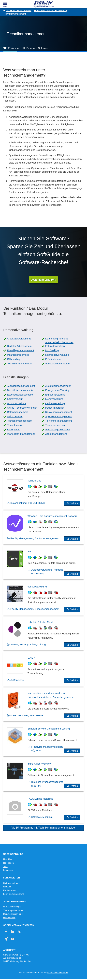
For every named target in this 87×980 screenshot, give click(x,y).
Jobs (5, 867)
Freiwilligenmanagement (21, 350)
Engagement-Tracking (57, 390)
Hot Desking (52, 350)
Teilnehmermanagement (59, 421)
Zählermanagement (56, 434)
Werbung (7, 887)
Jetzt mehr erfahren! (43, 280)
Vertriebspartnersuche (13, 910)
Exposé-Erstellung (55, 395)
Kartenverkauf (15, 399)
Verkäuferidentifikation (58, 364)
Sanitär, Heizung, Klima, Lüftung (28, 644)
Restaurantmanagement (59, 412)
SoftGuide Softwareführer (19, 10)
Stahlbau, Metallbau (42, 817)
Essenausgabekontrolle (20, 395)
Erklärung (13, 48)
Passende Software (37, 48)
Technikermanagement (15, 14)
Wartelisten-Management (21, 434)
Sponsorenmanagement (58, 416)
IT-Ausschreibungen (12, 907)
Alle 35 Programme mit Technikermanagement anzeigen (43, 828)
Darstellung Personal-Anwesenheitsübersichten (59, 340)
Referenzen (8, 863)
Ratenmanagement (18, 412)
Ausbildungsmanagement (21, 386)
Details (74, 503)
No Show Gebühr (17, 403)
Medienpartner (10, 890)
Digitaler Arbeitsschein (19, 346)
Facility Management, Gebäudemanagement (35, 538)
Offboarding (14, 359)
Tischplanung (14, 425)
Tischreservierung (55, 425)
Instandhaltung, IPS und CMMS (28, 503)
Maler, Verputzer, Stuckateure (27, 715)
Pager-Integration (55, 408)
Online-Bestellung (55, 403)
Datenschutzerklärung (58, 973)
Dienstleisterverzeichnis (20, 390)
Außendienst (17, 680)
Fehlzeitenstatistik (55, 346)
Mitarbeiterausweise (18, 355)
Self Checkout (15, 416)
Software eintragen (12, 883)
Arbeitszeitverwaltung (19, 339)
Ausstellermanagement (58, 386)
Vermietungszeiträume (58, 429)
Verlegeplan (14, 429)
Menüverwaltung (54, 399)
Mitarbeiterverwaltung (57, 355)
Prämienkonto (53, 359)
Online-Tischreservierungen (22, 408)
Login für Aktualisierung (14, 894)
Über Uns (7, 859)
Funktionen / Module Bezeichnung (51, 10)
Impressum (8, 870)
